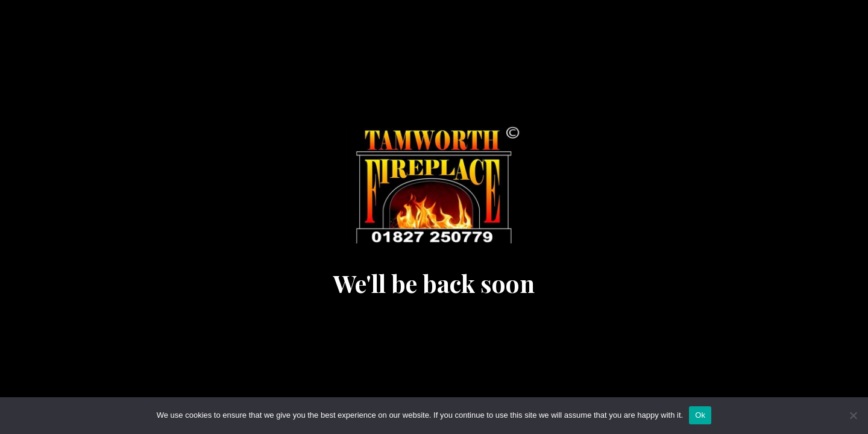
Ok (700, 415)
